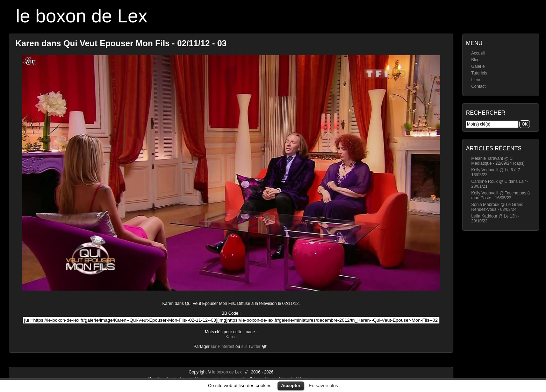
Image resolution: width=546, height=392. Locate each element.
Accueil (478, 53)
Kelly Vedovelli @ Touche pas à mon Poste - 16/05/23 (500, 195)
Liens (476, 80)
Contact (478, 86)
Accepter (291, 386)
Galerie (478, 66)
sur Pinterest (222, 347)
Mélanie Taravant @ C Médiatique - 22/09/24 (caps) (498, 161)
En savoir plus (323, 386)
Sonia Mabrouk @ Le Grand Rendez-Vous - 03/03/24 (497, 207)
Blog (475, 60)
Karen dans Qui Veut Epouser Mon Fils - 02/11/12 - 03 (121, 43)
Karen (231, 337)
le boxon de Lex (82, 16)
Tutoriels (479, 73)
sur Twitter (251, 347)
